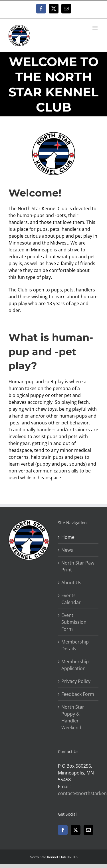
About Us (71, 583)
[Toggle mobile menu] (95, 28)
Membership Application (75, 665)
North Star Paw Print (78, 566)
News (67, 550)
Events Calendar (71, 599)
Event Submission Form (74, 622)
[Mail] (88, 830)
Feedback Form (78, 694)
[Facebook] (63, 830)
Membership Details (75, 645)
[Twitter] (76, 830)
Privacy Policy (76, 681)
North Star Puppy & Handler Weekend (73, 717)
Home (68, 537)
